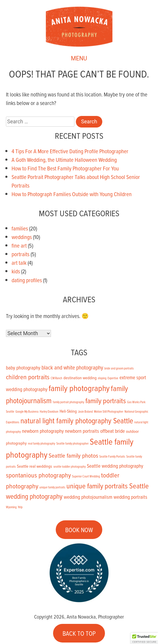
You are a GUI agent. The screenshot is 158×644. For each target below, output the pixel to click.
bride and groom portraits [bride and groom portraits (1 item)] (119, 368)
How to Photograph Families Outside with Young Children (72, 194)
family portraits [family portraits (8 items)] (106, 400)
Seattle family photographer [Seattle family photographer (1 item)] (72, 443)
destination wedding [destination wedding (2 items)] (80, 378)
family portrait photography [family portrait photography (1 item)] (68, 402)
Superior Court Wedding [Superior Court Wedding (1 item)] (86, 476)
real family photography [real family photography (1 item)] (42, 443)
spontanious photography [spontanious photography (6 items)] (38, 475)
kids (16, 271)
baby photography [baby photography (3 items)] (23, 368)
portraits (20, 254)
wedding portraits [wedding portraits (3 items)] (130, 497)
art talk (19, 263)
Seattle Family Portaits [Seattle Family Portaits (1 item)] (112, 456)
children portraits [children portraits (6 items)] (28, 377)
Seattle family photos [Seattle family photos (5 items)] (73, 455)
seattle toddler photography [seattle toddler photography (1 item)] (70, 467)
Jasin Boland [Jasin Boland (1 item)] (85, 411)
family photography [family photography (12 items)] (79, 388)
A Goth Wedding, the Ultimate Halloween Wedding (64, 160)
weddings (22, 237)
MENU (79, 59)
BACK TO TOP (79, 633)
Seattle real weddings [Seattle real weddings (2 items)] (35, 466)
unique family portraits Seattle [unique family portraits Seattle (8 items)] (108, 486)
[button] (144, 638)
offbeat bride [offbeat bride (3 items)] (112, 431)
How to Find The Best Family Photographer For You (65, 168)
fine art (19, 245)
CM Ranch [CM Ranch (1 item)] (56, 378)
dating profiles (27, 280)
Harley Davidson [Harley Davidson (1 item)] (49, 411)
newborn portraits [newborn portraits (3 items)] (82, 431)
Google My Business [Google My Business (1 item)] (27, 411)
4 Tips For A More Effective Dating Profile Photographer (70, 151)
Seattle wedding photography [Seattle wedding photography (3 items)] (115, 466)
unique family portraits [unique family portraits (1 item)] (52, 487)
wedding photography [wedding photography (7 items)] (34, 496)
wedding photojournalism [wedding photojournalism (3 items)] (88, 497)
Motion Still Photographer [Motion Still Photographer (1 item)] (109, 411)
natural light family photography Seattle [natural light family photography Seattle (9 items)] (77, 420)
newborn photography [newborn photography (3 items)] (43, 431)
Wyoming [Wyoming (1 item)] (11, 507)
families (20, 228)
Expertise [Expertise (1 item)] (113, 378)
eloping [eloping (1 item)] (102, 378)
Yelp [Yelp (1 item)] (20, 507)
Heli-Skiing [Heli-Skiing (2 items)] (68, 411)
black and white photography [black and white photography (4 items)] (72, 367)
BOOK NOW (79, 530)
